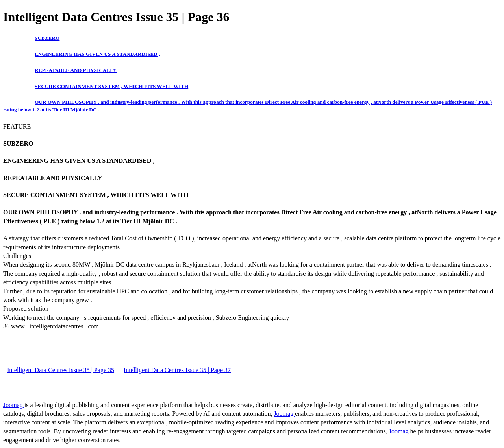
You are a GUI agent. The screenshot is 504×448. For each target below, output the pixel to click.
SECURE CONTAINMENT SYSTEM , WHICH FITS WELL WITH (111, 86)
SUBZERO (47, 38)
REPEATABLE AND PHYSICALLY (76, 70)
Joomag (14, 405)
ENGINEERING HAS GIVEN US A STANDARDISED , (97, 54)
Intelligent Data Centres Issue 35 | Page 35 (61, 370)
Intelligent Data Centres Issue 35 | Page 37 (177, 370)
